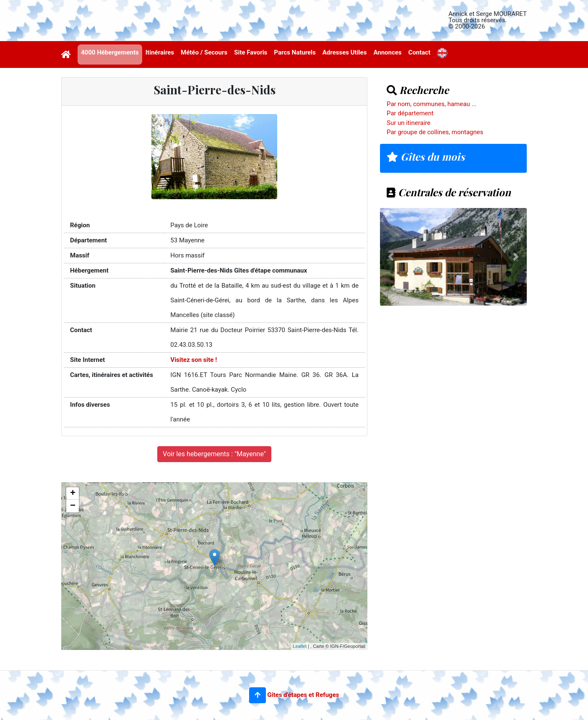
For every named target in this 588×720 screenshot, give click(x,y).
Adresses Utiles (345, 52)
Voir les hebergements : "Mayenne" (214, 454)
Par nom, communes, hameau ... (432, 104)
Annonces (387, 52)
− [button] (73, 506)
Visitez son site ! (194, 360)
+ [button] (73, 494)
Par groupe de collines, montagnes (435, 132)
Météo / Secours (204, 52)
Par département (410, 113)
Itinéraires (160, 52)
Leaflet (300, 646)
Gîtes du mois (426, 156)
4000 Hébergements (110, 52)
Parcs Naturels (295, 52)
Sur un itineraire (408, 123)
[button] (258, 695)
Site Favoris (251, 52)
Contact (420, 52)
